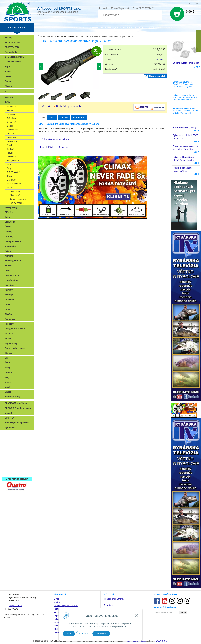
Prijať (69, 634)
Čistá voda (10, 222)
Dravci (8, 76)
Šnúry (8, 363)
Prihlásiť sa (193, 3)
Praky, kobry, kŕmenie (15, 329)
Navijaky (9, 97)
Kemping (9, 256)
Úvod (104, 8)
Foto (53, 118)
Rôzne (8, 338)
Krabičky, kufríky (13, 261)
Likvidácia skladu (13, 62)
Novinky (9, 38)
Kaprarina (10, 449)
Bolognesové (13, 161)
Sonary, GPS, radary (15, 434)
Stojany (8, 353)
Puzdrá (10, 188)
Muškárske (12, 141)
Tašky (7, 368)
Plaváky (8, 314)
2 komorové (15, 195)
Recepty (9, 468)
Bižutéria (9, 212)
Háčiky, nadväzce (13, 241)
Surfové (10, 149)
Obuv (7, 304)
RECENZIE (105, 28)
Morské (10, 134)
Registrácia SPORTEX (16, 473)
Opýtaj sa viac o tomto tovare (55, 139)
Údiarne (8, 372)
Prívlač (9, 439)
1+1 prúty (11, 180)
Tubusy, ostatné (17, 203)
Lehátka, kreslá (12, 275)
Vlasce (8, 392)
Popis (43, 118)
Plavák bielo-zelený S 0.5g (185, 127)
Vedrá (7, 387)
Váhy (7, 377)
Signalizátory (11, 343)
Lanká (8, 270)
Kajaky (8, 251)
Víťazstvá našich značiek (17, 458)
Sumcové (11, 114)
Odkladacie (12, 157)
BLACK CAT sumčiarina (16, 403)
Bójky (7, 217)
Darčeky (9, 232)
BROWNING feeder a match (18, 408)
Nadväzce (9, 285)
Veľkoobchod (42, 28)
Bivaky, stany (11, 207)
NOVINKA (81, 28)
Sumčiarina (11, 454)
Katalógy (70, 28)
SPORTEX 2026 (12, 47)
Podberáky (10, 319)
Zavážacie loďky (12, 397)
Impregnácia (11, 246)
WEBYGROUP (162, 641)
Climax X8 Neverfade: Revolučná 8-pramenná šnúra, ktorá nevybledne (183, 84)
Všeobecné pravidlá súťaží (66, 606)
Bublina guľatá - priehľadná (186, 63)
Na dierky (11, 145)
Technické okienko (136, 28)
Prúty (7, 102)
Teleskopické (13, 130)
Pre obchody (11, 52)
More (7, 91)
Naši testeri (11, 463)
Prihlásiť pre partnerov (114, 599)
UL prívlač (12, 122)
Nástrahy (9, 290)
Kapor (8, 67)
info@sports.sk (122, 8)
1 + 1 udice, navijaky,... (15, 57)
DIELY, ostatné (14, 172)
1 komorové (15, 191)
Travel (10, 153)
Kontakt (57, 602)
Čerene (8, 227)
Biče (9, 164)
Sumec (8, 81)
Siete (7, 358)
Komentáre (79, 118)
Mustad (8, 413)
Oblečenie (9, 300)
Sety (9, 168)
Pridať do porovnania (69, 106)
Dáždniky (9, 236)
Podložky (9, 324)
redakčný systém (132, 641)
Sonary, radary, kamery (16, 348)
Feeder (8, 72)
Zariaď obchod (57, 28)
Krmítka (8, 266)
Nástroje (9, 295)
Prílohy (64, 118)
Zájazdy (168, 28)
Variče (8, 382)
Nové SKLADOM (12, 42)
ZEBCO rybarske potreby (17, 423)
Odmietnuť (101, 634)
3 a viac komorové (18, 199)
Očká (9, 176)
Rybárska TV (119, 28)
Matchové (11, 138)
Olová (7, 309)
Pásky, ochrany (14, 184)
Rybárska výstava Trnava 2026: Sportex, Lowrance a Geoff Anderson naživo (185, 97)
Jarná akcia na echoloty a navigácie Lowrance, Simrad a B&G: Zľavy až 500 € (185, 111)
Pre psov (9, 334)
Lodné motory (11, 280)
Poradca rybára (155, 28)
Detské (10, 126)
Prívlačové (12, 118)
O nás (56, 599)
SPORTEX (160, 59)
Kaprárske (12, 107)
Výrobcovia (10, 428)
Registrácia (109, 605)
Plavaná (8, 86)
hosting (143, 641)
